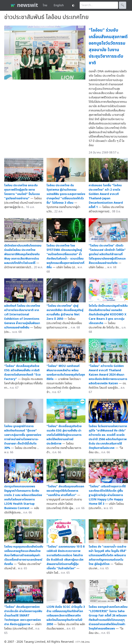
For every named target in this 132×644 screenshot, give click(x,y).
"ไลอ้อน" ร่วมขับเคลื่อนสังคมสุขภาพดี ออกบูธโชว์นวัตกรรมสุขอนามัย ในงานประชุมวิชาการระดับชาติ (108, 47)
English (59, 5)
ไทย (45, 5)
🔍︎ (123, 5)
